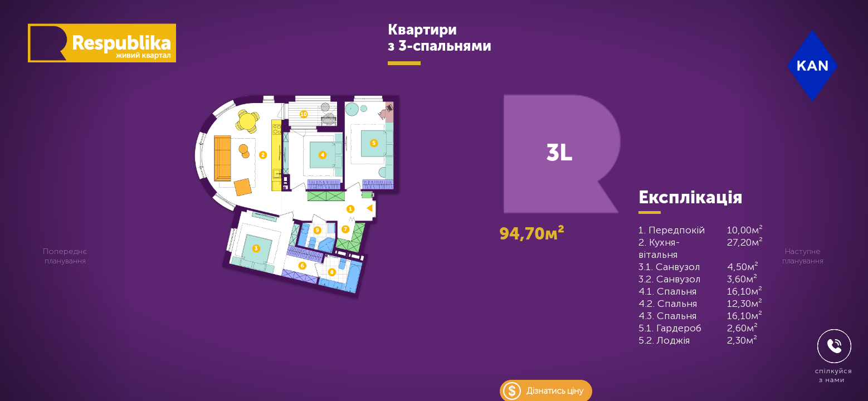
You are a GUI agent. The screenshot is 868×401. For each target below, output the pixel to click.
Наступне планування (803, 256)
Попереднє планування (65, 256)
